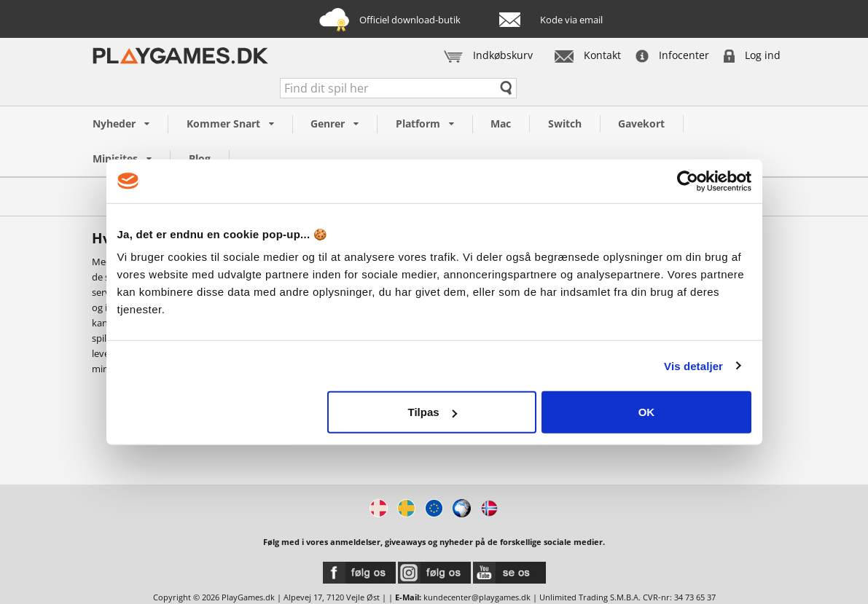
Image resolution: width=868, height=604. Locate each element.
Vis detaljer (693, 365)
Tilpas (433, 412)
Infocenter (672, 55)
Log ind (752, 55)
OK (647, 412)
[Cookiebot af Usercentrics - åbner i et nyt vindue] (688, 181)
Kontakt (588, 55)
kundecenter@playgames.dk (477, 597)
